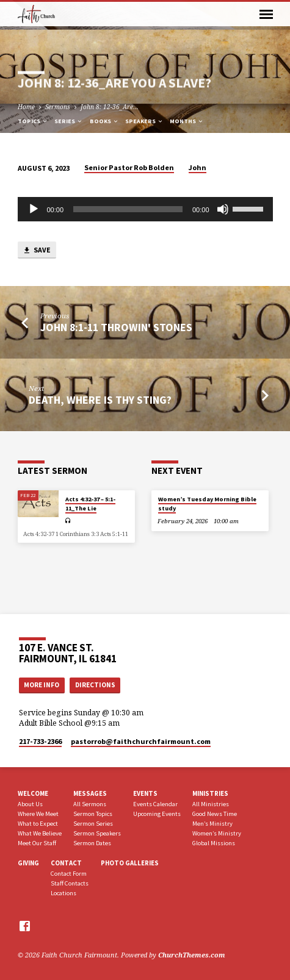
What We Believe (40, 833)
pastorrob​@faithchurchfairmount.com (141, 741)
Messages (90, 793)
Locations (63, 893)
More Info (42, 685)
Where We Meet (38, 814)
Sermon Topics (93, 814)
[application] (145, 209)
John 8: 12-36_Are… (110, 107)
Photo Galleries (130, 863)
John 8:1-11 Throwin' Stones (116, 327)
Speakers (144, 121)
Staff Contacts (70, 883)
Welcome (33, 793)
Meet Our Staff (37, 843)
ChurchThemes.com (192, 955)
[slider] (128, 209)
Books (104, 121)
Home (26, 107)
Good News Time (215, 814)
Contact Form (69, 874)
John (198, 167)
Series (69, 121)
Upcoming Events (157, 814)
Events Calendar (155, 804)
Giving (28, 863)
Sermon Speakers (97, 833)
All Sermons (90, 804)
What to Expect (38, 824)
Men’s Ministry (212, 824)
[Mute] (223, 209)
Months (187, 121)
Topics (33, 121)
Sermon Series (93, 824)
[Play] (34, 209)
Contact (66, 863)
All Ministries (211, 804)
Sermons (58, 107)
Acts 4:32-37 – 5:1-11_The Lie (90, 503)
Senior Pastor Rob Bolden (129, 167)
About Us (30, 804)
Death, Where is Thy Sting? (100, 400)
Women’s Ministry (217, 833)
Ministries (210, 793)
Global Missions (214, 843)
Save (37, 250)
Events (145, 793)
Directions (95, 685)
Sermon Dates (92, 843)
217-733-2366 (40, 741)
